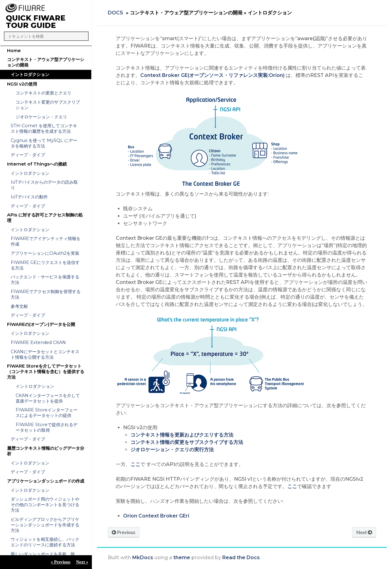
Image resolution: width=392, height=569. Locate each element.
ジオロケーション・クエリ (41, 117)
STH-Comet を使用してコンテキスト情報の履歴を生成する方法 (44, 128)
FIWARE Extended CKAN (38, 342)
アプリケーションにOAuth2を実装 (45, 253)
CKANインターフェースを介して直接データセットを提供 (48, 398)
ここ (135, 464)
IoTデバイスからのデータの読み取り (44, 185)
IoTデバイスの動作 (29, 197)
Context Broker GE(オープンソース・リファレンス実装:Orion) (212, 75)
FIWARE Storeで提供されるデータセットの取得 (47, 427)
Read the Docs (241, 558)
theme (182, 558)
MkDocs (143, 558)
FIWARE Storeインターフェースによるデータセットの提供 (47, 413)
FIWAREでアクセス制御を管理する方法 (46, 294)
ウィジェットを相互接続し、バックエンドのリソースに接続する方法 (45, 542)
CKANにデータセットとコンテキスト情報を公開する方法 (45, 354)
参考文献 (19, 306)
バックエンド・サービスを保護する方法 (45, 280)
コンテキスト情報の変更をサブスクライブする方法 (187, 442)
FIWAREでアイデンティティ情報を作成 (46, 241)
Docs (115, 13)
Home (14, 51)
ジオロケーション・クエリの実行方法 (172, 450)
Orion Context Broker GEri (156, 516)
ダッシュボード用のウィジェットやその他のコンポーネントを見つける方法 (45, 505)
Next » (82, 562)
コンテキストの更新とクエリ (43, 93)
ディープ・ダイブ (28, 155)
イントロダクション (30, 74)
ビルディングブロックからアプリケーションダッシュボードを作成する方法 (45, 525)
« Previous (61, 562)
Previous (124, 532)
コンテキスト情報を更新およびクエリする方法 (182, 435)
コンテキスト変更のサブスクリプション (48, 105)
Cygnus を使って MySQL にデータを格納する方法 (44, 143)
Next (364, 532)
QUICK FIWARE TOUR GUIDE (36, 22)
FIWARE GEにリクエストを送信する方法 (45, 265)
